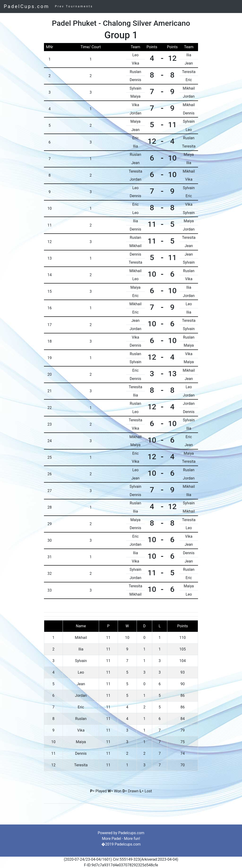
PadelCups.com (26, 6)
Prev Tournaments (74, 6)
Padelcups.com (131, 833)
